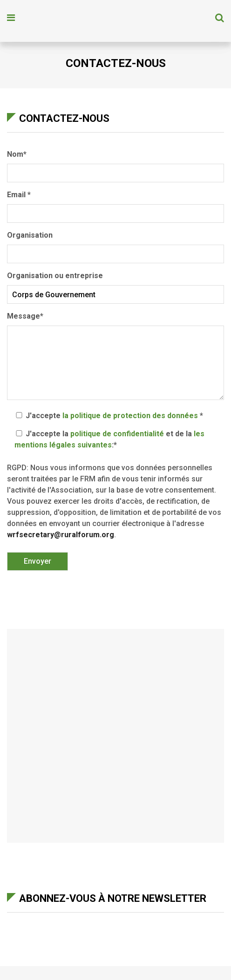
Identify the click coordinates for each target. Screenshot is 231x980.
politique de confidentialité (117, 434)
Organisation (115, 245)
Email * (115, 204)
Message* (115, 357)
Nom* (115, 164)
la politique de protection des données (130, 416)
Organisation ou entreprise (115, 285)
